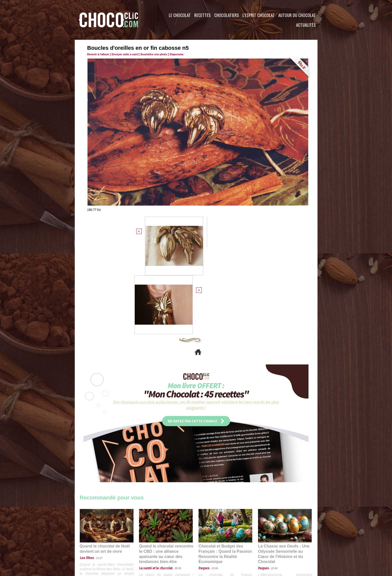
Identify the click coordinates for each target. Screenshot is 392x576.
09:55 (174, 475)
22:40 (272, 475)
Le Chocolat (180, 15)
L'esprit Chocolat (259, 15)
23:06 (213, 480)
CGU (146, 546)
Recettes (202, 15)
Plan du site (210, 546)
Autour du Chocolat (297, 15)
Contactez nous (95, 546)
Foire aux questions (273, 546)
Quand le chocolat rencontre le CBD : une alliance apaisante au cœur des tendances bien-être (165, 464)
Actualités (306, 25)
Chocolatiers (227, 15)
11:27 (96, 470)
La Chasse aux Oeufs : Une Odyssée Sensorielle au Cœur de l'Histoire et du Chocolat (283, 464)
